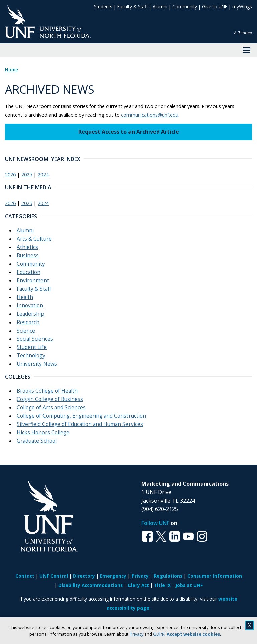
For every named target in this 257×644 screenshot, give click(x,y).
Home (12, 70)
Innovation (30, 306)
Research (28, 322)
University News (37, 364)
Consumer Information (215, 576)
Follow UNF (155, 523)
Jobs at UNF (189, 585)
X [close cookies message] (249, 625)
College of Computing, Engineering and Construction (81, 416)
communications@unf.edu (150, 115)
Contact (25, 576)
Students (103, 7)
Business (28, 255)
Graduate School (37, 441)
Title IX (162, 585)
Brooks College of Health (47, 391)
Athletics (27, 247)
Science (26, 331)
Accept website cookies (193, 634)
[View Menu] (247, 50)
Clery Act (138, 585)
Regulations (168, 576)
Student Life (32, 347)
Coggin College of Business (50, 399)
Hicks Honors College (43, 433)
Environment (33, 281)
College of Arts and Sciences (51, 408)
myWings (242, 7)
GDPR (159, 634)
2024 (43, 174)
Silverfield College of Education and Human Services (80, 424)
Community (185, 7)
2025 (27, 174)
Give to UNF (215, 7)
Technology (31, 355)
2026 (10, 174)
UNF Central (54, 576)
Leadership (30, 314)
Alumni (160, 7)
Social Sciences (35, 339)
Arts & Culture (34, 239)
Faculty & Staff (133, 7)
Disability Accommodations (91, 585)
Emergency (113, 576)
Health (25, 297)
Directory (84, 576)
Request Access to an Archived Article (129, 132)
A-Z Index (243, 33)
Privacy (136, 634)
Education (29, 272)
